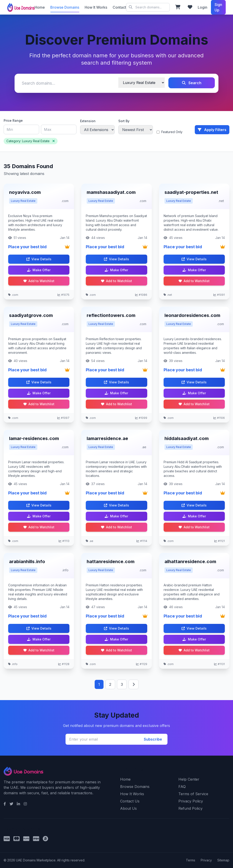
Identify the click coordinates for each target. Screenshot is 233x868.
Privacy (206, 860)
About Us (128, 808)
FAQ (182, 787)
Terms (191, 860)
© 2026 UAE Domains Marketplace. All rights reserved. (148, 7)
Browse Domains (65, 7)
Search (192, 83)
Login (203, 7)
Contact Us (130, 801)
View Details (39, 259)
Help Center (189, 779)
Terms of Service (193, 794)
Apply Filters (212, 130)
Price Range (13, 120)
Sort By (124, 121)
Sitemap (223, 860)
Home (40, 7)
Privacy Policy (191, 801)
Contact (119, 7)
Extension (88, 121)
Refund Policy (190, 808)
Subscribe (153, 739)
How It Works (96, 7)
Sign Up (218, 7)
